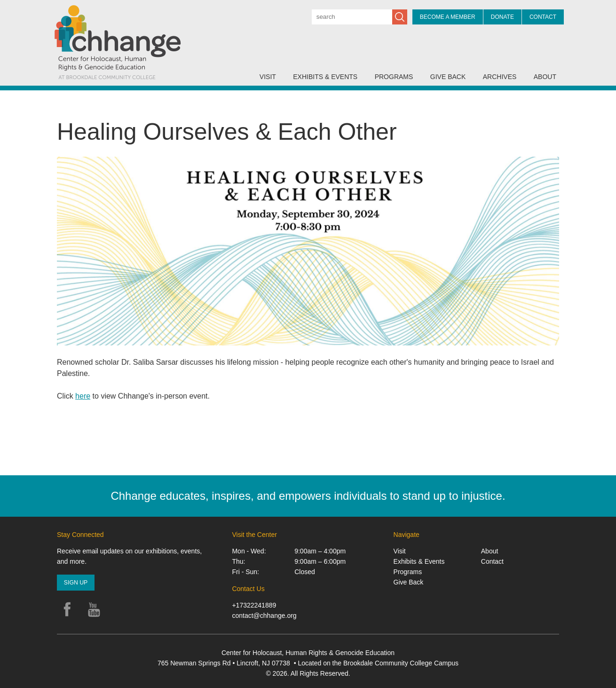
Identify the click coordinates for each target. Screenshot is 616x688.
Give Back (448, 77)
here (83, 396)
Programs (394, 77)
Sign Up (76, 583)
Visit (268, 77)
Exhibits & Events (325, 77)
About (545, 77)
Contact (543, 17)
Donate (502, 17)
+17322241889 (254, 605)
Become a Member (448, 17)
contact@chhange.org (264, 616)
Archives (500, 77)
